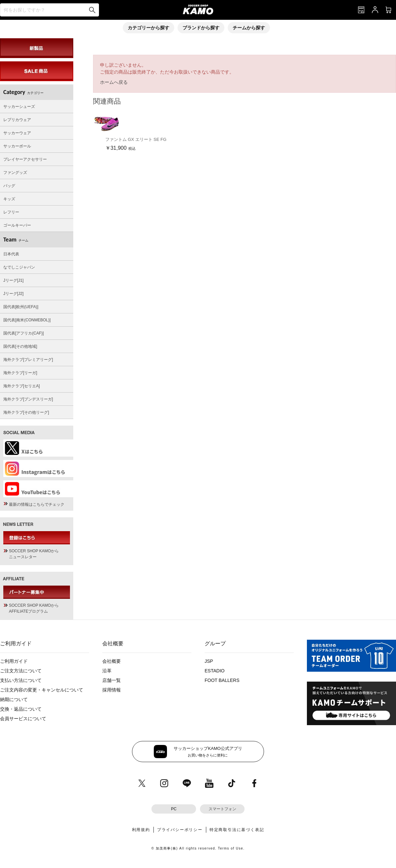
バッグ (9, 186)
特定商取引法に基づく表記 (237, 830)
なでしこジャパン (19, 267)
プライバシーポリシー (180, 830)
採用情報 (112, 690)
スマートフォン (222, 809)
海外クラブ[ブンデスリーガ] (28, 399)
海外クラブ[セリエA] (22, 386)
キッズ (9, 199)
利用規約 (141, 830)
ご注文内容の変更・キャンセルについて (42, 690)
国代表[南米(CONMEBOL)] (27, 320)
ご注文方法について (21, 671)
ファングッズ (15, 173)
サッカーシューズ (19, 107)
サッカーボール (17, 146)
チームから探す (249, 28)
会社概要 (112, 661)
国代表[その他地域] (20, 346)
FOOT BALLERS (222, 680)
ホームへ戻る (114, 82)
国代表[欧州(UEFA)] (21, 307)
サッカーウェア (17, 133)
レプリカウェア (17, 120)
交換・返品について (21, 709)
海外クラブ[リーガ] (20, 373)
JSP (209, 661)
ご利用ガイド (14, 661)
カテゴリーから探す (148, 28)
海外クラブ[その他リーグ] (26, 412)
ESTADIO (214, 671)
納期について (14, 699)
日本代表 (11, 254)
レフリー (11, 212)
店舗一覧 (112, 680)
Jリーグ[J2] (13, 294)
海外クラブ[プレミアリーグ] (28, 360)
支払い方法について (21, 680)
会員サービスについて (23, 719)
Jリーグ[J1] (13, 280)
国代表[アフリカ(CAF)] (24, 333)
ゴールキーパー (17, 225)
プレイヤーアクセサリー (25, 159)
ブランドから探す (201, 28)
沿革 (107, 671)
